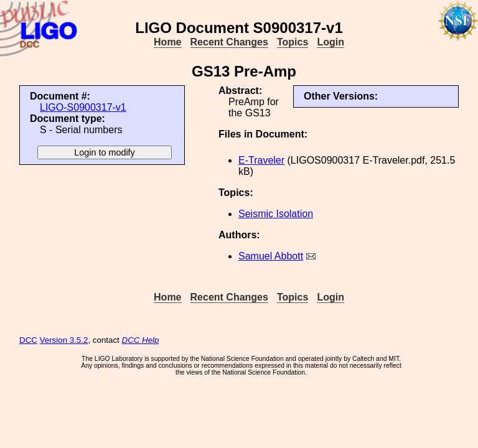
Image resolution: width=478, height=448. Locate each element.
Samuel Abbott (271, 256)
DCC (28, 340)
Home (167, 42)
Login (330, 42)
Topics (293, 42)
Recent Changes (229, 42)
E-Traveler (261, 160)
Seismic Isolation (276, 214)
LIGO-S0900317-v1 (83, 107)
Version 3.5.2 (64, 340)
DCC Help (141, 340)
